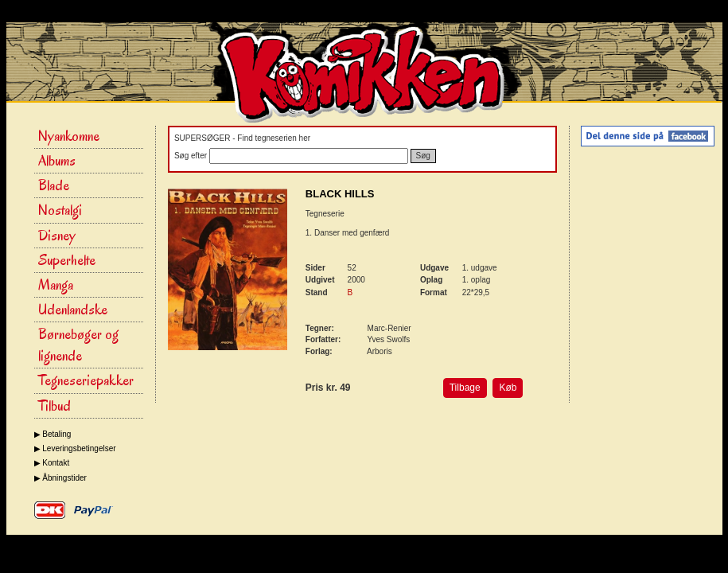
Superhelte (67, 260)
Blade (54, 185)
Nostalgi (60, 210)
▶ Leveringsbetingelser (75, 448)
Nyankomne (69, 136)
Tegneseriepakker (86, 380)
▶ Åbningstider (60, 478)
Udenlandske (73, 310)
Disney (57, 236)
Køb (508, 388)
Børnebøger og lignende (78, 345)
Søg (423, 156)
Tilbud (55, 406)
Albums (57, 161)
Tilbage (465, 388)
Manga (56, 285)
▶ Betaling (53, 434)
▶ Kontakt (52, 463)
